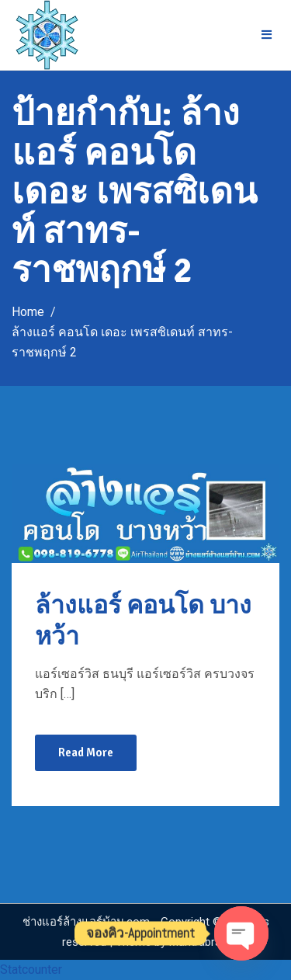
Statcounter (31, 970)
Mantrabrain (199, 942)
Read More (86, 752)
